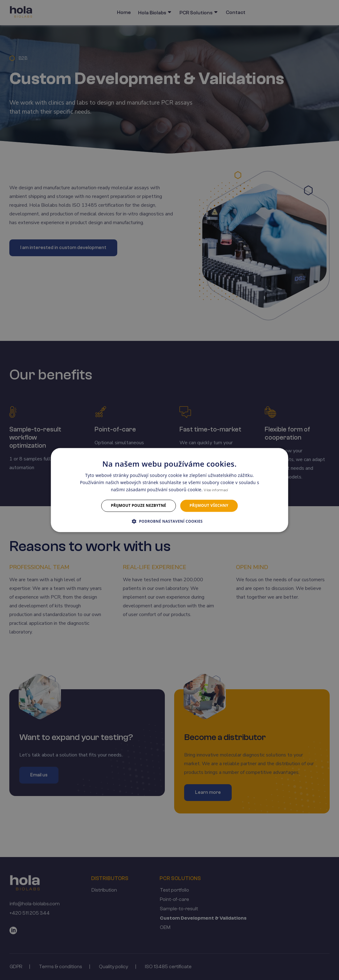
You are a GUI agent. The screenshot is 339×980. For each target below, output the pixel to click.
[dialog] (170, 490)
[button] (169, 521)
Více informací (216, 490)
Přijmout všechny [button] (209, 505)
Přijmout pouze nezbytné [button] (139, 505)
